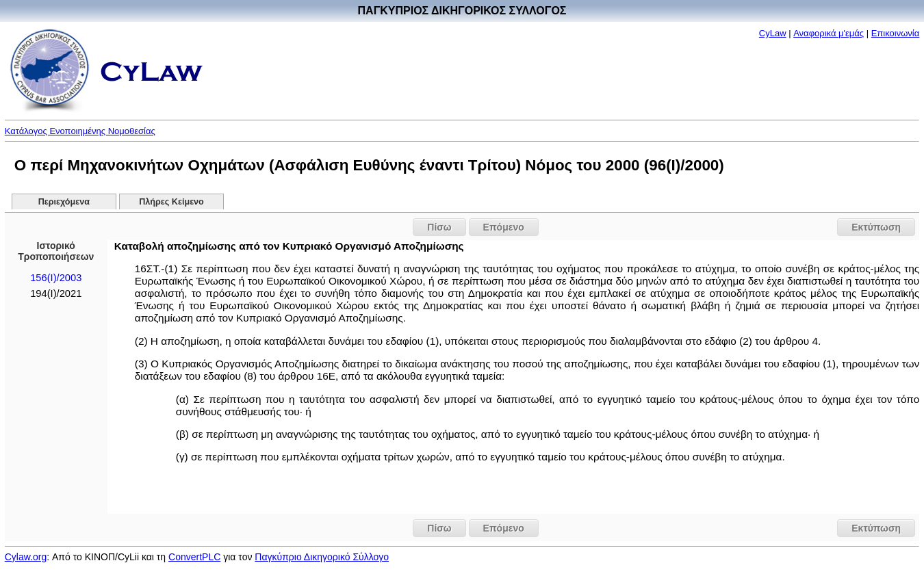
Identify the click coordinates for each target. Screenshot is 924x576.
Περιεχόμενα (64, 202)
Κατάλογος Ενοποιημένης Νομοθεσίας (80, 131)
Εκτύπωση (876, 227)
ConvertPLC (194, 557)
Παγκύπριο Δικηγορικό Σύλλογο (322, 557)
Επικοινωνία (896, 33)
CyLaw (773, 33)
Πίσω (439, 227)
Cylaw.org (26, 557)
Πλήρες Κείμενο (171, 202)
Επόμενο (504, 227)
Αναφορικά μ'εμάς (829, 33)
